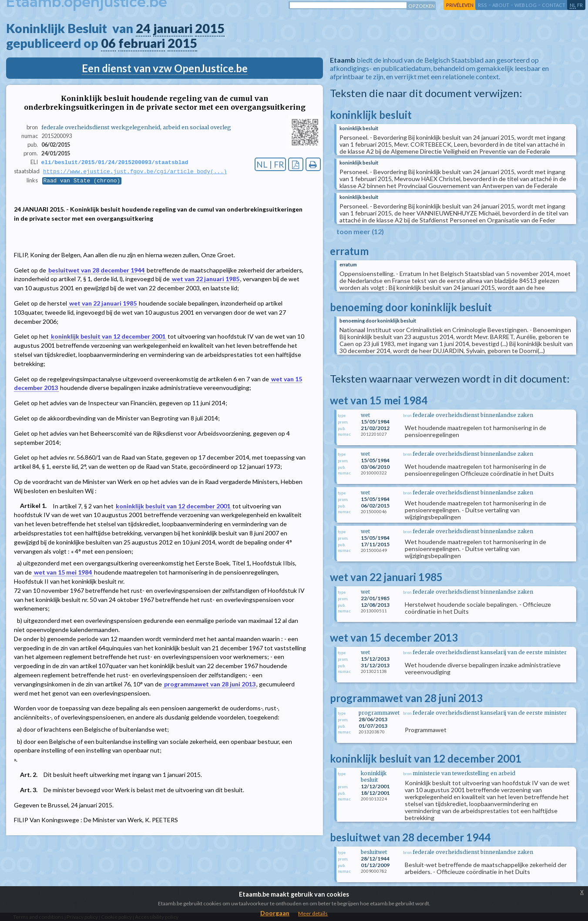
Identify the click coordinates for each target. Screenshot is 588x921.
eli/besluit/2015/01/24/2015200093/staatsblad (115, 162)
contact (554, 5)
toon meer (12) (360, 231)
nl (573, 5)
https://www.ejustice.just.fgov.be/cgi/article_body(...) (135, 172)
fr (580, 5)
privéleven (460, 5)
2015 (210, 28)
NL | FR (270, 164)
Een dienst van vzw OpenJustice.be (165, 68)
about (501, 5)
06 (108, 43)
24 (143, 28)
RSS (482, 5)
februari (142, 43)
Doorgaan (275, 913)
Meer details (313, 913)
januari (173, 28)
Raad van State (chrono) (82, 182)
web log (526, 5)
